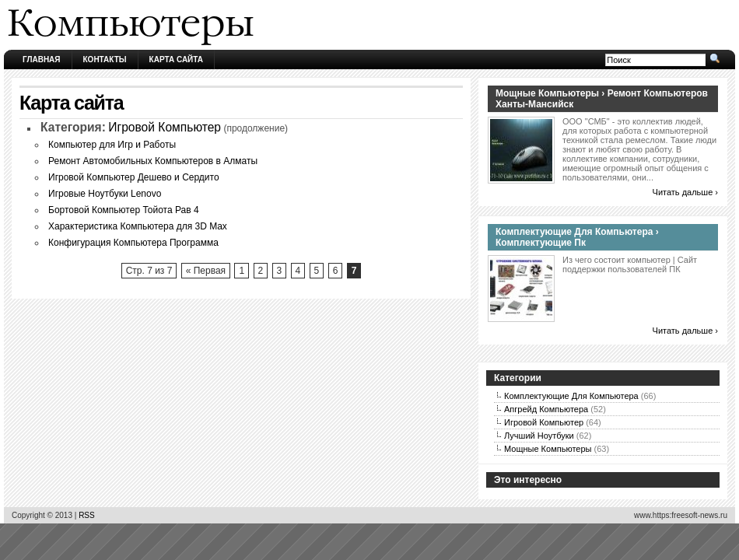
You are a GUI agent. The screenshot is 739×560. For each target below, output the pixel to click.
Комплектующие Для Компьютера (571, 396)
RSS (87, 515)
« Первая (206, 271)
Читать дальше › (685, 192)
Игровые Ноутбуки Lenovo (105, 194)
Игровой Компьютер (165, 127)
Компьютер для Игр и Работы (112, 145)
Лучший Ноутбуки (539, 436)
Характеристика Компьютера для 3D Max (138, 226)
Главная (42, 59)
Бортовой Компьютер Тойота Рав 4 (124, 210)
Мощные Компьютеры (548, 449)
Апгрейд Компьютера (546, 409)
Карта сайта (176, 59)
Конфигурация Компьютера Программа (133, 243)
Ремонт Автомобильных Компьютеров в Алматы (153, 161)
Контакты (105, 59)
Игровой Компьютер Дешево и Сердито (134, 177)
